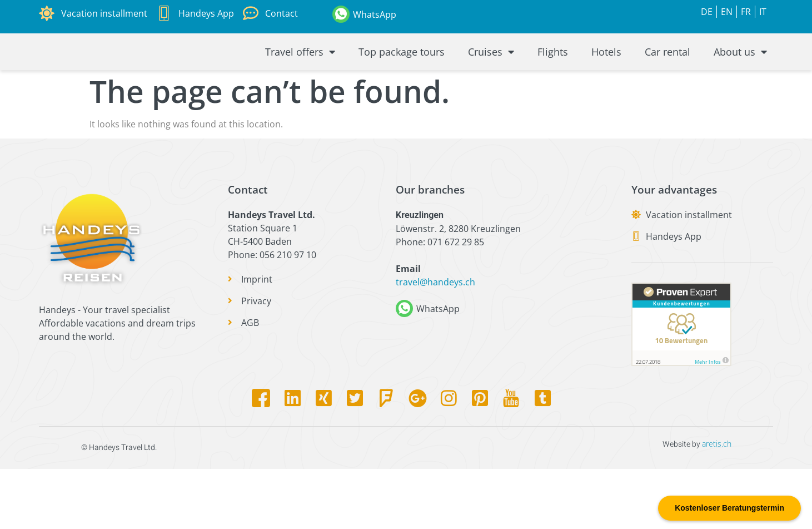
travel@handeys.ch (435, 342)
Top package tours (402, 82)
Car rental (667, 82)
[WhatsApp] (341, 14)
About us (740, 82)
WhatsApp (375, 14)
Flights (553, 82)
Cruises (491, 82)
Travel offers (300, 82)
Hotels (606, 82)
